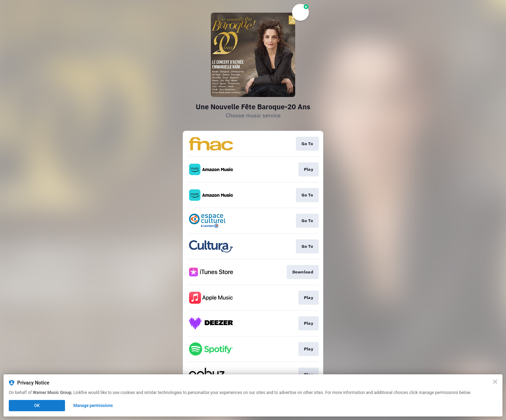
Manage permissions (93, 406)
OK (37, 406)
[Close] (495, 382)
